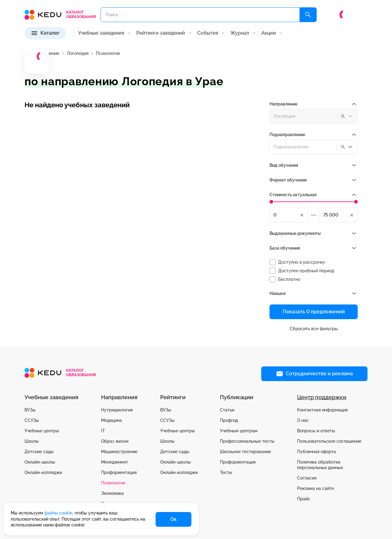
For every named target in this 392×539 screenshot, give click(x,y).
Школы (32, 441)
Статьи (227, 410)
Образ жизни (115, 441)
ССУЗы (32, 420)
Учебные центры (42, 431)
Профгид (229, 420)
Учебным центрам (239, 431)
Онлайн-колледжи (43, 472)
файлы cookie (58, 513)
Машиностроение (119, 452)
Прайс (304, 499)
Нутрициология (117, 410)
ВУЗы (30, 410)
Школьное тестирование (245, 452)
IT (103, 431)
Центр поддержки (322, 397)
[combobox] (314, 147)
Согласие (307, 478)
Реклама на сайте (316, 488)
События (208, 33)
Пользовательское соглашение (329, 441)
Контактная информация (322, 410)
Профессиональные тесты (247, 441)
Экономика (112, 493)
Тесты (226, 472)
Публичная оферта (317, 452)
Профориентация (119, 472)
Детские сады (39, 452)
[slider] (271, 202)
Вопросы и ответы (316, 431)
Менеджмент (115, 462)
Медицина (111, 420)
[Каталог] (45, 33)
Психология (113, 483)
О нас (303, 420)
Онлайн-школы (40, 462)
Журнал (240, 33)
